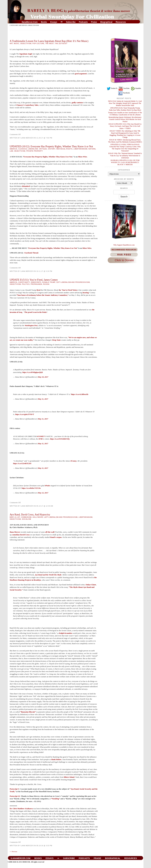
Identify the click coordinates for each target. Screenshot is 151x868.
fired (38, 290)
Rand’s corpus (56, 537)
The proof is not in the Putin (35, 312)
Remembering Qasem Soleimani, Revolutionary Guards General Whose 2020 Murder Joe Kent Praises (125, 119)
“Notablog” (56, 799)
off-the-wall (50, 532)
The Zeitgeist (61, 44)
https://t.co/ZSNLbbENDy (60, 439)
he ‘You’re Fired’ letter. (68, 290)
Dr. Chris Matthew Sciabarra (21, 809)
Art (11, 44)
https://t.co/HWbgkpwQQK (33, 372)
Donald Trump (49, 282)
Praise (94, 22)
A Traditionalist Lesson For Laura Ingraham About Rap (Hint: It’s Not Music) (49, 41)
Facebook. (124, 93)
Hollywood (38, 517)
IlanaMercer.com (30, 22)
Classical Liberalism (28, 149)
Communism (26, 517)
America (14, 149)
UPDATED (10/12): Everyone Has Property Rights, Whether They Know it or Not (51, 146)
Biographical (106, 22)
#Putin (47, 486)
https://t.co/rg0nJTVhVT (25, 414)
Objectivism (26, 44)
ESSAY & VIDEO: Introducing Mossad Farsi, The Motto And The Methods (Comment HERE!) (125, 141)
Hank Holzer (56, 759)
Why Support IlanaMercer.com (124, 245)
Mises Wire (83, 157)
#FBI (41, 439)
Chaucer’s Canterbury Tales (27, 105)
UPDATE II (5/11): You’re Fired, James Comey (34, 280)
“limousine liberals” (28, 712)
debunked (26, 186)
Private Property (35, 151)
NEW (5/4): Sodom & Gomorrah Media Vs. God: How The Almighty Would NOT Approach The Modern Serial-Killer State (125, 103)
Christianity (24, 282)
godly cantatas (78, 103)
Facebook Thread (31, 253)
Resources (121, 22)
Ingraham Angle (26, 54)
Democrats (36, 282)
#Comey (74, 461)
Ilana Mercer (27, 138)
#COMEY (41, 436)
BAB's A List (15, 517)
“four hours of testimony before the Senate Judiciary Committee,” (43, 295)
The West (49, 44)
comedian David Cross (21, 535)
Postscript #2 (15, 796)
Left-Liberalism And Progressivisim (73, 282)
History (52, 149)
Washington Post (31, 325)
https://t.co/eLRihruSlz (80, 394)
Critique (43, 149)
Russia (46, 284)
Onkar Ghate (91, 585)
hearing (86, 293)
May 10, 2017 (43, 377)
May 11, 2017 (43, 399)
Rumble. (136, 88)
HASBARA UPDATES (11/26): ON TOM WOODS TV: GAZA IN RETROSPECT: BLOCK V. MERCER (125, 162)
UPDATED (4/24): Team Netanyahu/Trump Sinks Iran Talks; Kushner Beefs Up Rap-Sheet (125, 109)
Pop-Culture (38, 44)
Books (44, 22)
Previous (14, 851)
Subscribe (71, 22)
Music (17, 44)
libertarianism (81, 149)
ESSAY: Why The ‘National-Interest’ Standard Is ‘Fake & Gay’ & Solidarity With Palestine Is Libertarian (125, 155)
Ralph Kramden (66, 633)
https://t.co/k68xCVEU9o (31, 488)
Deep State (57, 340)
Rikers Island (69, 777)
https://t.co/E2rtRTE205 (22, 463)
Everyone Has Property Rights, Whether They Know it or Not (48, 157)
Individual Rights (64, 149)
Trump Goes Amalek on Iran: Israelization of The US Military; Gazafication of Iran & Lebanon (125, 114)
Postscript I (14, 789)
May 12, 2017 (43, 493)
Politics (26, 284)
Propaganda (36, 284)
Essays (54, 22)
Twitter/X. (112, 88)
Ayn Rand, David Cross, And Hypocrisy (30, 515)
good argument (81, 74)
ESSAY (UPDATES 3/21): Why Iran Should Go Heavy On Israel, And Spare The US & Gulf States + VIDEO (125, 126)
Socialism (26, 519)
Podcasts (83, 22)
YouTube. (124, 88)
